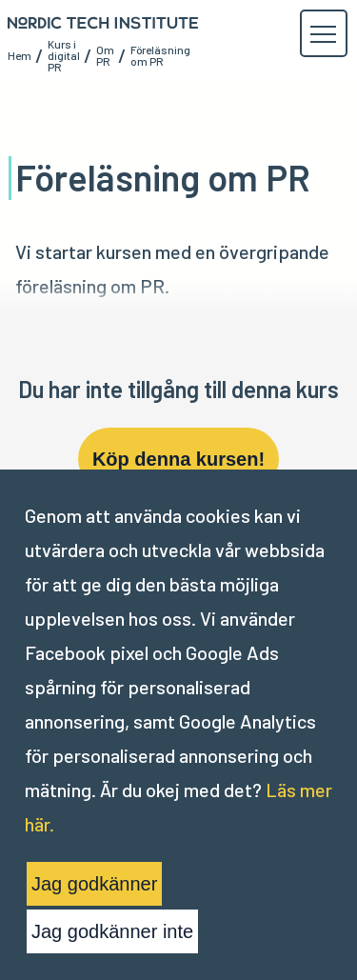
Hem (20, 55)
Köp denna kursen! (178, 459)
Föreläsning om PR (160, 55)
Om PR (105, 55)
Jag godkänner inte (112, 931)
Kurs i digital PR (64, 55)
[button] (323, 34)
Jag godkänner (94, 884)
